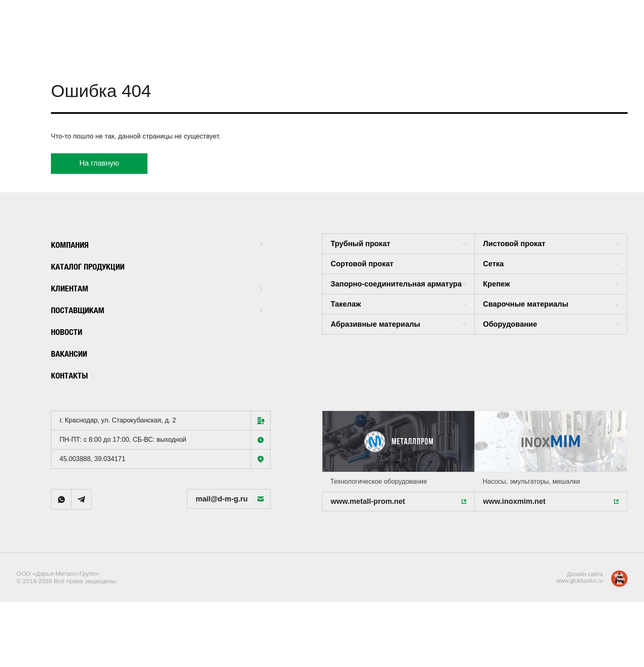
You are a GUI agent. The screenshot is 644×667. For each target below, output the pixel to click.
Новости (70, 331)
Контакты (74, 375)
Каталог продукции (97, 266)
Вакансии (74, 353)
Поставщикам (157, 309)
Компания (157, 244)
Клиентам (157, 287)
